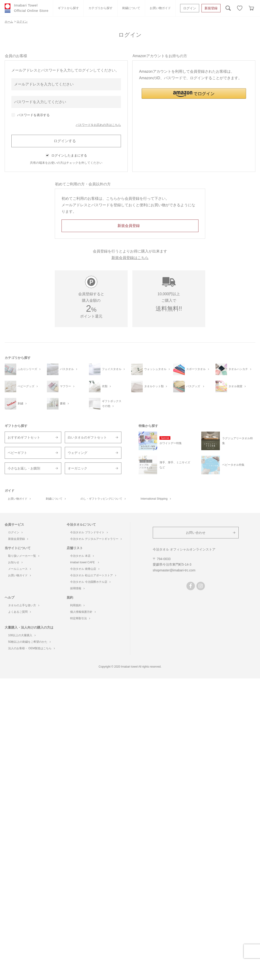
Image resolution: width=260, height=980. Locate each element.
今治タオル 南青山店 (85, 569)
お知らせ (15, 562)
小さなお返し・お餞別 (24, 468)
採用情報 (77, 588)
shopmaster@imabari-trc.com (174, 570)
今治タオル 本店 (82, 556)
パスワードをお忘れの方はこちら (98, 125)
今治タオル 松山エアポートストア (93, 575)
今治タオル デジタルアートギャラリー (96, 539)
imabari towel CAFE (84, 562)
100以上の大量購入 (22, 635)
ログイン (190, 8)
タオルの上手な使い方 (24, 605)
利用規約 (77, 605)
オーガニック (78, 468)
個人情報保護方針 (83, 612)
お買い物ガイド (160, 8)
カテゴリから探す (101, 8)
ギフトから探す (68, 8)
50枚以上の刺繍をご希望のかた (29, 642)
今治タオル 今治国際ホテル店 (90, 582)
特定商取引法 (80, 618)
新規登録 (211, 8)
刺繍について (131, 8)
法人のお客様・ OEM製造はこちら (31, 648)
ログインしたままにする (69, 155)
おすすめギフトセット (24, 437)
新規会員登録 (18, 539)
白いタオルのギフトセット (87, 437)
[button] (194, 93)
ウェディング (78, 453)
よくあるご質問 (19, 612)
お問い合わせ (196, 533)
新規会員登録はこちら (130, 258)
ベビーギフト (17, 453)
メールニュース (19, 569)
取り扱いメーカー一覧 (24, 556)
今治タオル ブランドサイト (89, 532)
